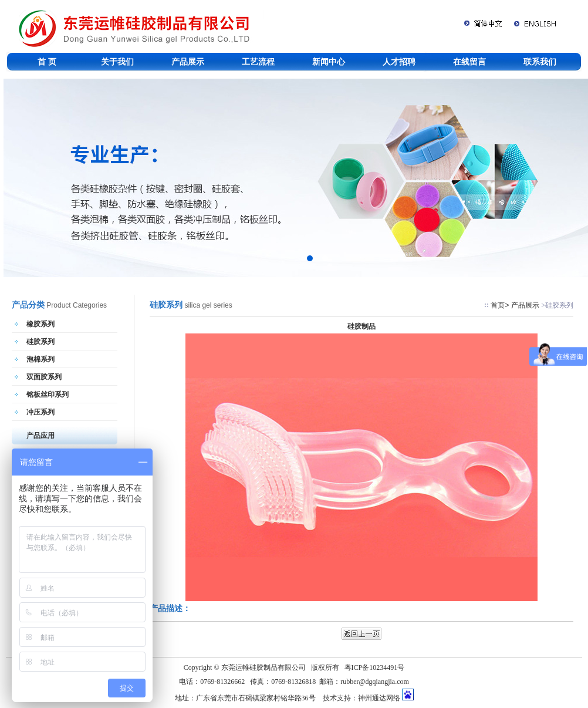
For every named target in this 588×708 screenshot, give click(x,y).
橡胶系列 (40, 324)
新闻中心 (329, 62)
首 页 (47, 62)
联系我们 (540, 62)
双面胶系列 (44, 377)
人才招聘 (399, 62)
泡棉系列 (40, 359)
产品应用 (40, 436)
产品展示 (188, 62)
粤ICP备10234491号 (375, 667)
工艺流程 (258, 62)
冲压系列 (40, 412)
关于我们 (117, 62)
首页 (498, 305)
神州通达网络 (379, 698)
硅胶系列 (40, 342)
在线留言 (469, 62)
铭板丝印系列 (48, 395)
